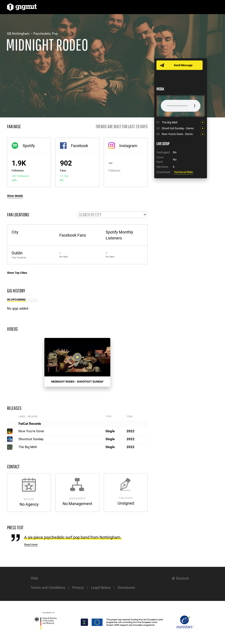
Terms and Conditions (48, 588)
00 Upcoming (17, 300)
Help (34, 578)
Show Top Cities (17, 273)
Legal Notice (101, 588)
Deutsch (183, 578)
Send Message (183, 65)
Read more (31, 545)
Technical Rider (183, 172)
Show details (15, 196)
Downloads (126, 588)
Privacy (78, 588)
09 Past (33, 300)
